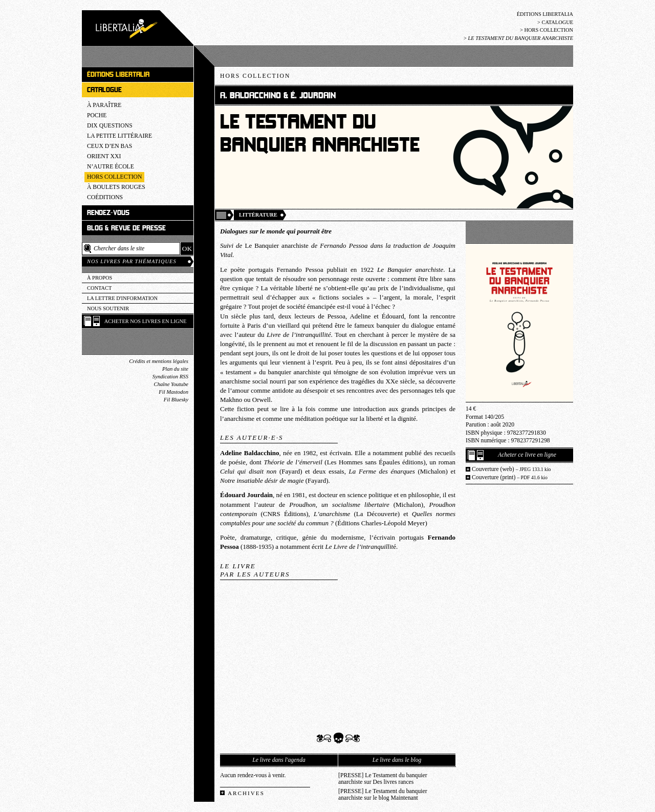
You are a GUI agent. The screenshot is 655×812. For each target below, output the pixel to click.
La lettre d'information (122, 298)
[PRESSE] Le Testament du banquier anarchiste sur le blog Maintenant (383, 795)
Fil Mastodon (173, 392)
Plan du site (175, 369)
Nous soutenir (108, 308)
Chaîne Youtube (171, 384)
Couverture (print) (510, 477)
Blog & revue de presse (126, 228)
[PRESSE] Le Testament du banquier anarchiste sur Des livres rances (383, 779)
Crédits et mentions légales (159, 361)
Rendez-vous (108, 213)
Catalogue (557, 22)
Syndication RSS (170, 377)
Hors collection (549, 30)
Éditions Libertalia (545, 14)
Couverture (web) (511, 469)
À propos (100, 278)
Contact (99, 288)
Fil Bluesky (176, 400)
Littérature (258, 215)
